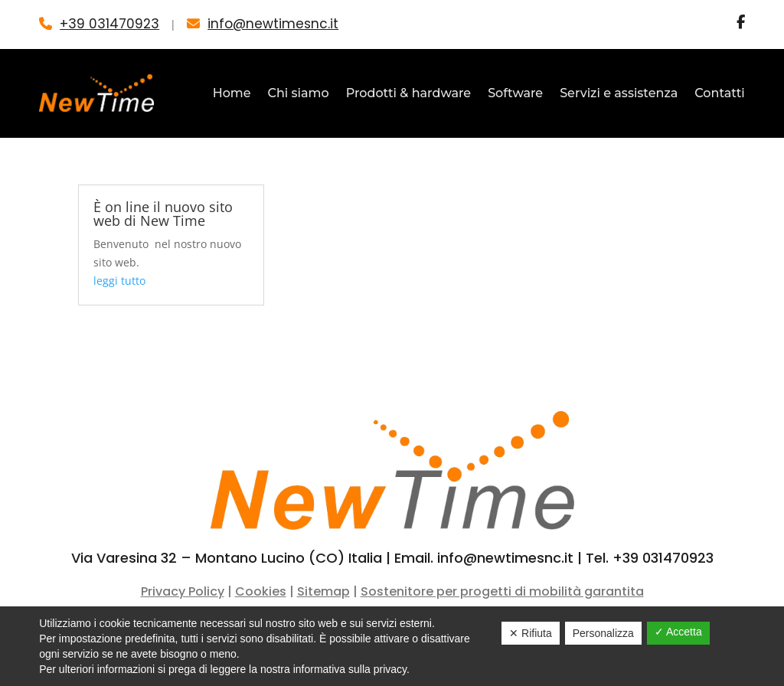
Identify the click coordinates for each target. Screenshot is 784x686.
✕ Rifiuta (531, 633)
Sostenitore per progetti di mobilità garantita (502, 591)
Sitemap (323, 591)
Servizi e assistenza (619, 93)
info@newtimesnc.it (273, 24)
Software (515, 93)
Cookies (261, 591)
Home (232, 93)
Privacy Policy (183, 591)
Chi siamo (299, 93)
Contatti (720, 93)
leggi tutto (119, 281)
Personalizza (603, 633)
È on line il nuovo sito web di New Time (163, 214)
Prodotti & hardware (408, 93)
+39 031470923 (109, 24)
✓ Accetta (678, 632)
